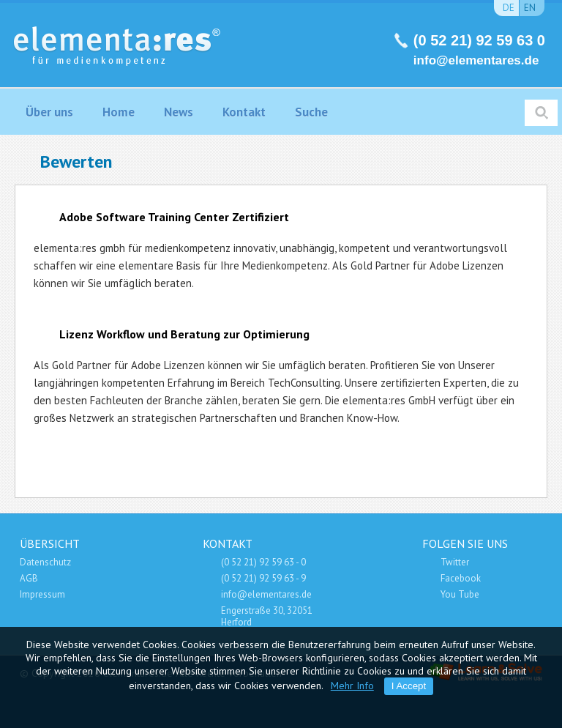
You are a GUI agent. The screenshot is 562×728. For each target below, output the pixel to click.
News (179, 112)
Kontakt (244, 112)
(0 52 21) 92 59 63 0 (479, 40)
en (530, 8)
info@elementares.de (476, 60)
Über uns (49, 112)
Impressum (42, 594)
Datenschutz (45, 562)
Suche (311, 112)
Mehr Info (352, 686)
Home (119, 112)
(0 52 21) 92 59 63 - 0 (263, 562)
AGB (29, 578)
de (509, 8)
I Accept (409, 686)
